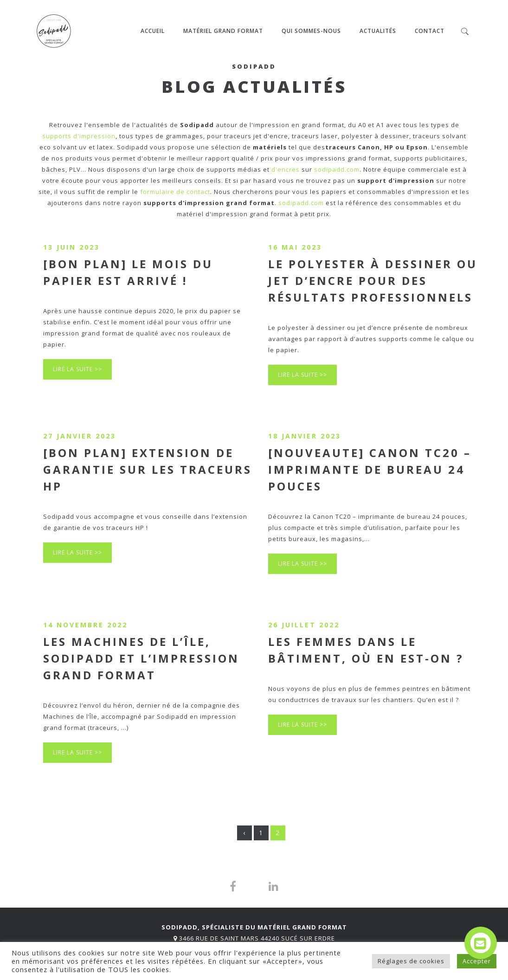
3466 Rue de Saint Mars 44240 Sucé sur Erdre (257, 938)
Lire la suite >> (77, 369)
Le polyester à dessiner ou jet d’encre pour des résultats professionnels (373, 280)
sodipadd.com (337, 169)
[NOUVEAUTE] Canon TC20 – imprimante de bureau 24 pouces (370, 469)
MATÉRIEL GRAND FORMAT (223, 31)
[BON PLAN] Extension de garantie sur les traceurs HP (148, 469)
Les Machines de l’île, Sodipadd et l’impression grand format (141, 658)
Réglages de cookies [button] (411, 961)
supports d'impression (79, 136)
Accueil (153, 31)
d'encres (286, 169)
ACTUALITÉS (378, 31)
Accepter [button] (477, 961)
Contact (430, 31)
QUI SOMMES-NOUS (311, 31)
